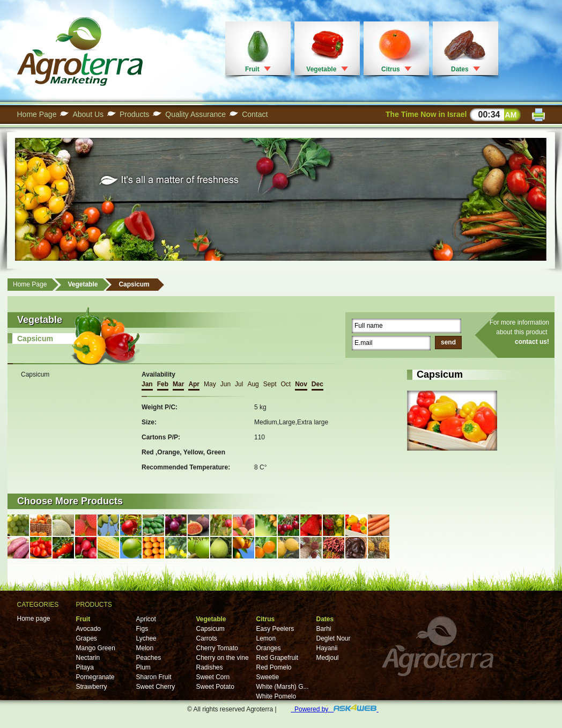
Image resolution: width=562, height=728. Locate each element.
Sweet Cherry (156, 687)
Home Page (37, 114)
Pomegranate (95, 677)
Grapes (87, 638)
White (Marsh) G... (283, 687)
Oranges (269, 648)
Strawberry (92, 687)
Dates (460, 69)
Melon (145, 648)
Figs (142, 629)
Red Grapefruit (278, 658)
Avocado (88, 629)
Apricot (146, 619)
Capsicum (134, 284)
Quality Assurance (195, 114)
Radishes (210, 667)
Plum (143, 667)
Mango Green (96, 648)
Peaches (149, 658)
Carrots (207, 638)
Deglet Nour (334, 638)
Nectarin (88, 658)
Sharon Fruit (154, 677)
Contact (255, 114)
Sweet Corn (213, 677)
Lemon (266, 638)
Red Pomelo (274, 667)
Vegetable (321, 69)
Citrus (391, 69)
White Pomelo (276, 696)
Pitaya (85, 667)
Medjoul (328, 658)
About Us (88, 114)
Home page (34, 619)
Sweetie (268, 677)
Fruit (252, 69)
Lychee (146, 638)
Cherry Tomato (217, 648)
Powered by (334, 709)
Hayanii (327, 648)
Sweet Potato (215, 687)
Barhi (324, 629)
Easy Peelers (275, 629)
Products (134, 114)
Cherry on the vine (223, 658)
